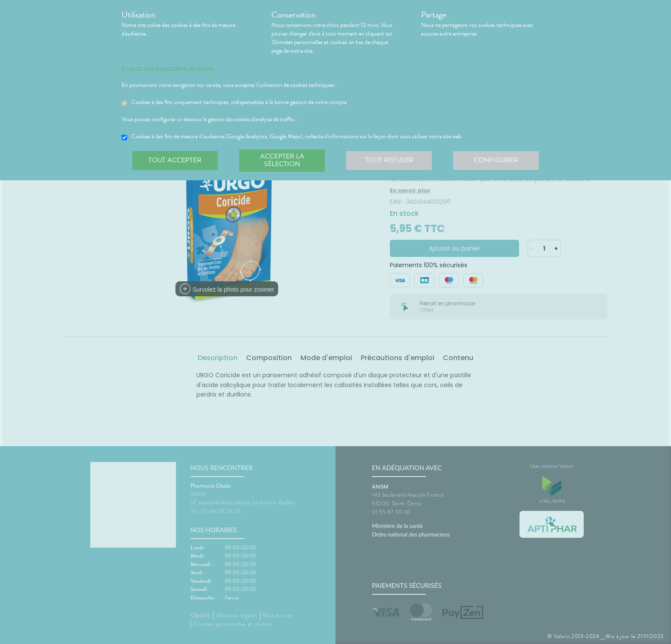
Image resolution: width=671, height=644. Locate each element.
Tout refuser (389, 160)
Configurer (496, 160)
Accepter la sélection (282, 160)
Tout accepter (175, 160)
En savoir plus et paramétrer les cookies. (168, 68)
